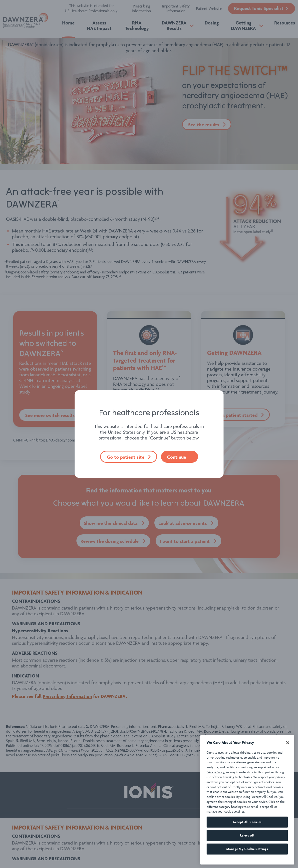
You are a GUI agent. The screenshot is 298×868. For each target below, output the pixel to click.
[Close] (288, 759)
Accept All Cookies (247, 838)
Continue (177, 457)
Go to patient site (126, 457)
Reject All (247, 851)
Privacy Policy (215, 788)
